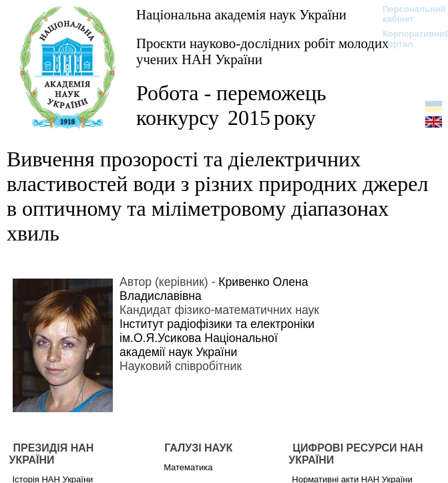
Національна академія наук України (241, 14)
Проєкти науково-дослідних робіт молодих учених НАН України (262, 51)
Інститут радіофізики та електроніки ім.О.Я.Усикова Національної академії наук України (217, 338)
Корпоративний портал (408, 39)
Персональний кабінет (408, 14)
